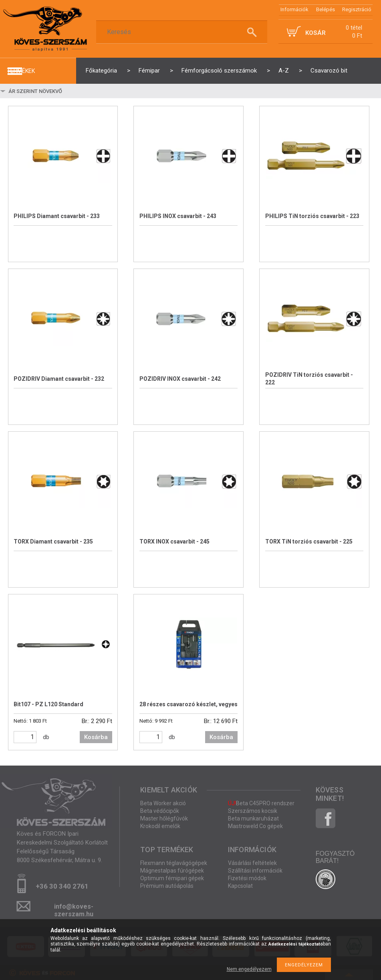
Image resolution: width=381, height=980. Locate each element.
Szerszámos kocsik (253, 811)
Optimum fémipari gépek (172, 878)
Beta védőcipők (160, 811)
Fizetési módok (247, 878)
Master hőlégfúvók (164, 818)
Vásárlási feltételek (252, 863)
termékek (21, 71)
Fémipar (149, 71)
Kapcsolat (240, 886)
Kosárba (96, 737)
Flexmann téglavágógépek (174, 863)
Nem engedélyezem (249, 969)
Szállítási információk (255, 871)
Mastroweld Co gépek (255, 826)
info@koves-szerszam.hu (74, 909)
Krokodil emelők (160, 826)
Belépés (326, 9)
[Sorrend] (55, 91)
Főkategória (101, 71)
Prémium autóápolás (167, 886)
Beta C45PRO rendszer (261, 803)
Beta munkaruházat (253, 818)
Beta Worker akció (163, 803)
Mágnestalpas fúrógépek (172, 871)
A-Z (284, 71)
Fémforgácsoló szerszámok (219, 71)
